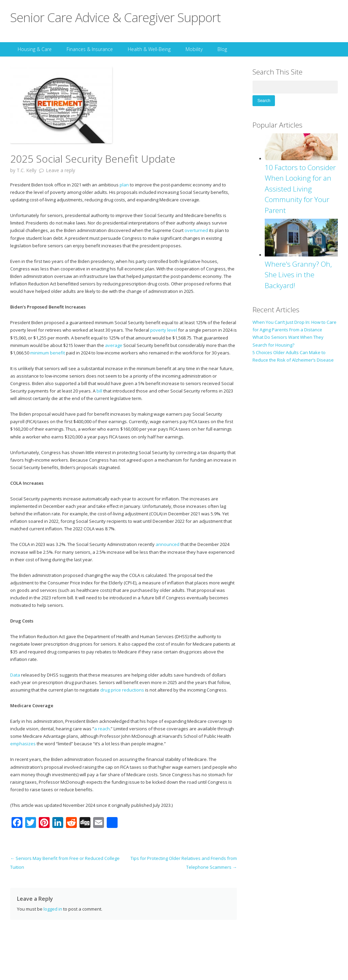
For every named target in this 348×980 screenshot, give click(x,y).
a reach (102, 729)
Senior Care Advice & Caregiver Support (115, 17)
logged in (53, 909)
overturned (196, 230)
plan (124, 185)
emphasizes (23, 744)
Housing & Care (35, 49)
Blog (222, 49)
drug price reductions (122, 690)
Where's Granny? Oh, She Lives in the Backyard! (298, 275)
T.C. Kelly (27, 170)
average (114, 345)
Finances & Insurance (90, 49)
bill (99, 391)
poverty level (164, 330)
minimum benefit (48, 353)
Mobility (194, 49)
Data (15, 675)
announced (168, 544)
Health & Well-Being (149, 49)
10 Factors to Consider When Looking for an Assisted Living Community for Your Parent (300, 189)
